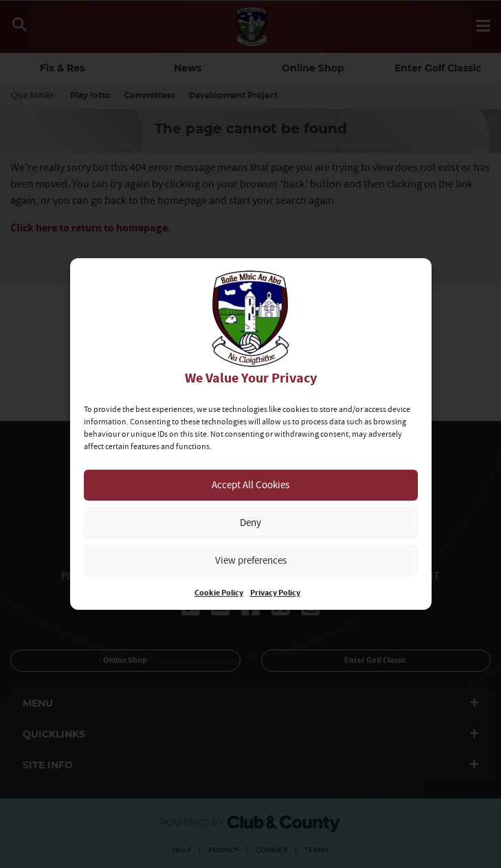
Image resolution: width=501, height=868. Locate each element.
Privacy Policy (275, 593)
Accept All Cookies (250, 484)
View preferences (251, 560)
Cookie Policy (219, 593)
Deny (250, 522)
